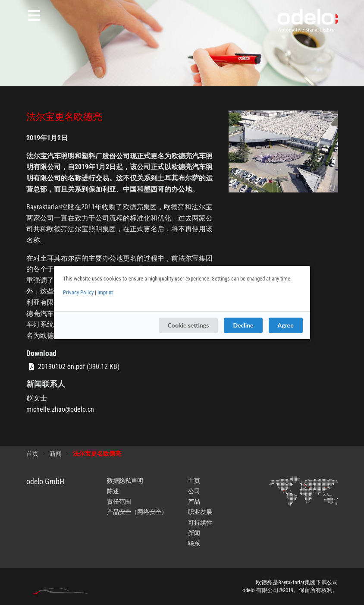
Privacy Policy (78, 292)
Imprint (105, 292)
